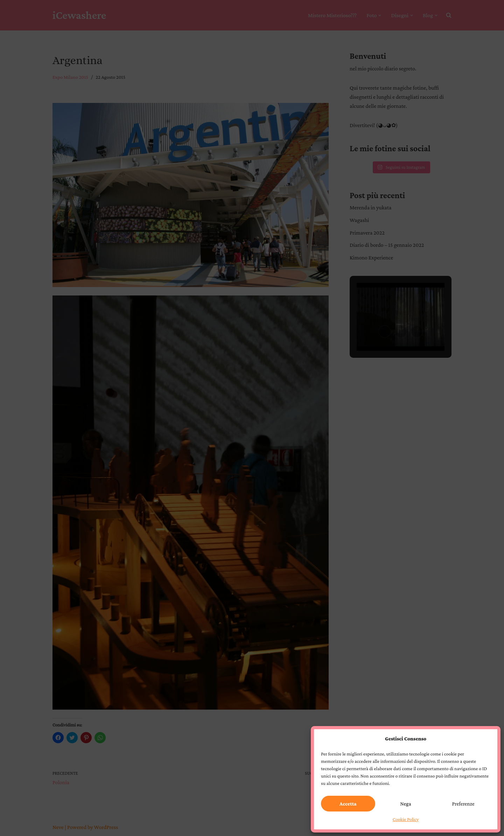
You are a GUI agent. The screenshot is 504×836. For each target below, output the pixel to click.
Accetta (348, 804)
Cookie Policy (406, 819)
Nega (406, 804)
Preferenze (463, 804)
